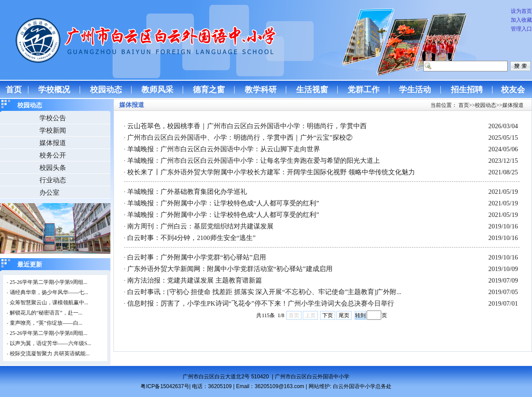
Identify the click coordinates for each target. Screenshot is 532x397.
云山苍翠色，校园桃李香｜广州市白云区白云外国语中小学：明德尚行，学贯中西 (247, 126)
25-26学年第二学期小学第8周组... (49, 333)
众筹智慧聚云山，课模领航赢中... (49, 303)
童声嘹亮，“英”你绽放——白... (46, 323)
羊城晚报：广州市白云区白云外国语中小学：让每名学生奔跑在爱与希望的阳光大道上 (254, 161)
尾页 (344, 315)
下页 (328, 315)
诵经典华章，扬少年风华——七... (49, 292)
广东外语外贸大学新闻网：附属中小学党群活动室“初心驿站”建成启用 (230, 269)
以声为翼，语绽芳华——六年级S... (51, 343)
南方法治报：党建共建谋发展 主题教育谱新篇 (195, 280)
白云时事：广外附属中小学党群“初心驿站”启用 (197, 257)
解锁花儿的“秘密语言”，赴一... (46, 313)
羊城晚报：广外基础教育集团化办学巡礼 (187, 192)
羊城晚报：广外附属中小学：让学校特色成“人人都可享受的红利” (223, 203)
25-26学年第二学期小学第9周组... (49, 282)
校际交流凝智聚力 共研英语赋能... (50, 354)
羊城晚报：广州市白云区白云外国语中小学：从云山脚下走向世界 (224, 149)
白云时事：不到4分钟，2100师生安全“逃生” (192, 238)
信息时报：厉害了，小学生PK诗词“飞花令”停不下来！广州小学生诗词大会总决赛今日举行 (261, 303)
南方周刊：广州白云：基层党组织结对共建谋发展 (200, 226)
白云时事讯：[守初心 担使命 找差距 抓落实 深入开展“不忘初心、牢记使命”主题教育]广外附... (264, 292)
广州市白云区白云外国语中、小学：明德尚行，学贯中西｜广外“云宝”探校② (240, 138)
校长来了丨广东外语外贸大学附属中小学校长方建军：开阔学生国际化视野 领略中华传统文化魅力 (271, 172)
